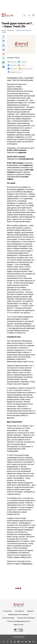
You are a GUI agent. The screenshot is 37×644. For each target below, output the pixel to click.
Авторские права (8, 618)
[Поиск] (24, 15)
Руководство (19, 611)
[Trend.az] (7, 15)
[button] (3, 37)
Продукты (30, 611)
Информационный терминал (18, 615)
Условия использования (26, 618)
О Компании (8, 611)
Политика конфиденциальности (18, 621)
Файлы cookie (19, 625)
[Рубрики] (33, 15)
